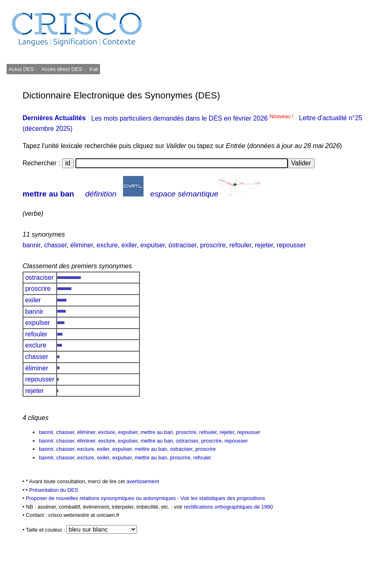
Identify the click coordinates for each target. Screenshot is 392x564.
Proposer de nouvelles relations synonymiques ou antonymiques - (103, 498)
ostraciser (182, 245)
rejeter (264, 245)
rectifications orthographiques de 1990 (229, 507)
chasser (55, 245)
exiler (129, 245)
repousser (291, 245)
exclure (107, 245)
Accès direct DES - (63, 69)
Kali (94, 69)
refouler (240, 245)
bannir (32, 245)
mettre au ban (48, 194)
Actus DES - (23, 69)
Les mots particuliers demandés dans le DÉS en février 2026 (193, 118)
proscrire (213, 245)
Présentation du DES (54, 490)
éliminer (82, 245)
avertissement (143, 481)
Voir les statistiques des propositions (223, 498)
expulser (153, 245)
